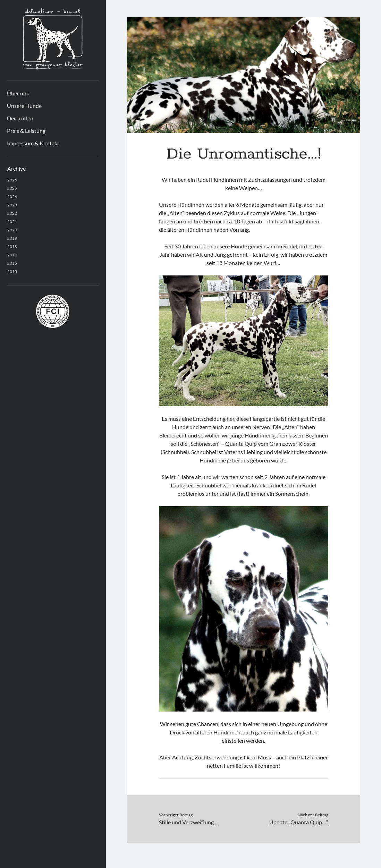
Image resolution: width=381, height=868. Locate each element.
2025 (12, 188)
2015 (12, 271)
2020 (12, 230)
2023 (12, 205)
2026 (12, 180)
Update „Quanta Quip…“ (299, 822)
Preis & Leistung (26, 131)
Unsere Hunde (24, 106)
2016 (12, 263)
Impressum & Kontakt (33, 143)
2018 (12, 246)
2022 (12, 213)
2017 (12, 255)
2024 (12, 197)
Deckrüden (20, 118)
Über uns (18, 93)
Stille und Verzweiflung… (188, 822)
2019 (12, 238)
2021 (12, 222)
